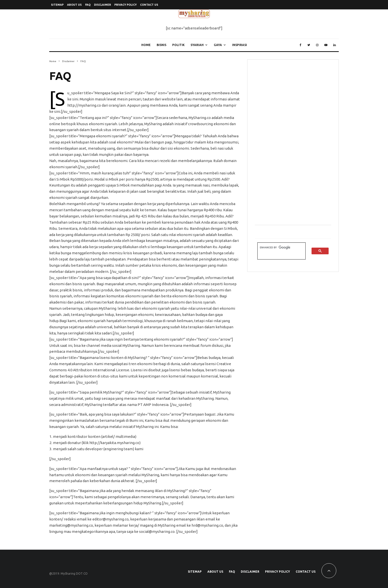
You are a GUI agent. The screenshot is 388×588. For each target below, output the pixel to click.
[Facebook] (301, 45)
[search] (279, 247)
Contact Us (149, 5)
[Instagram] (317, 45)
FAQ (88, 5)
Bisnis (161, 45)
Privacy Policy (125, 5)
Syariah (197, 45)
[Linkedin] (335, 45)
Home (146, 45)
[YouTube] (326, 45)
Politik (178, 45)
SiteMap (57, 5)
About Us (74, 5)
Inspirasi (240, 45)
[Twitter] (309, 45)
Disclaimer (102, 5)
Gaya (218, 45)
